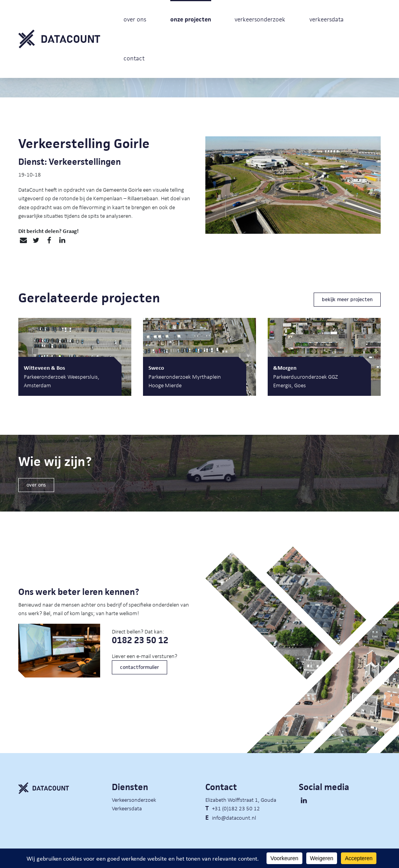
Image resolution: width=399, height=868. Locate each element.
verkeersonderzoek (260, 19)
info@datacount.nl (234, 817)
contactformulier (139, 667)
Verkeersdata (127, 808)
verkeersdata (327, 19)
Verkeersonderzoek (134, 799)
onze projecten (191, 19)
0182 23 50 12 (140, 640)
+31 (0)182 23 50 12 (236, 808)
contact (134, 58)
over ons (135, 19)
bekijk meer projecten (347, 299)
